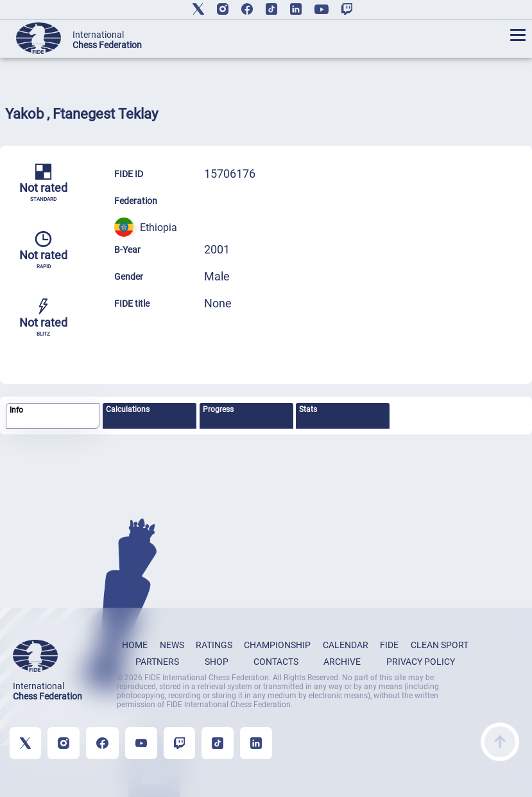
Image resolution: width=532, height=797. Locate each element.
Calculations (128, 409)
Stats (308, 409)
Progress (218, 409)
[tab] (53, 416)
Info (16, 410)
